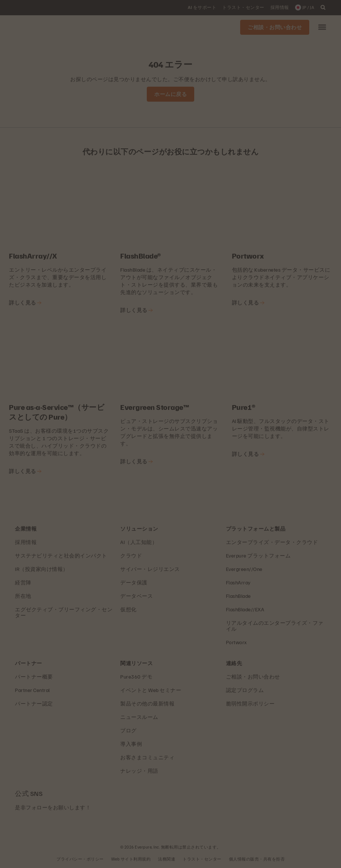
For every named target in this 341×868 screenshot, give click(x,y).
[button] (322, 27)
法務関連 (167, 859)
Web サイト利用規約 (131, 859)
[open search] (323, 7)
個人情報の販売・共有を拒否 (257, 859)
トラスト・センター (202, 859)
